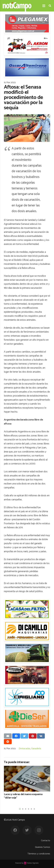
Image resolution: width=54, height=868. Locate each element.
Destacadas (24, 749)
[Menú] (44, 6)
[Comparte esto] (16, 736)
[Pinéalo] (33, 736)
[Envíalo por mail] (8, 736)
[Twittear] (24, 736)
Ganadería (36, 749)
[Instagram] (39, 830)
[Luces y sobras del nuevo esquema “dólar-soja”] (27, 779)
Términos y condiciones (39, 854)
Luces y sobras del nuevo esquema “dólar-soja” (23, 796)
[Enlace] (17, 6)
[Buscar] (50, 6)
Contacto (46, 841)
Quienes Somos (43, 847)
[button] (20, 809)
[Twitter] (27, 830)
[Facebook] (15, 830)
